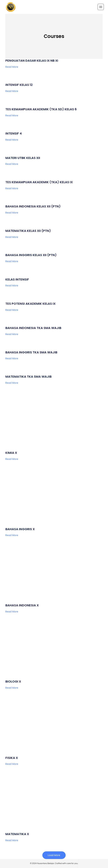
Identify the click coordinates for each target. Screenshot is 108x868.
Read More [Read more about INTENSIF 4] (12, 140)
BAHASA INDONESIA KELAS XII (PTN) (33, 206)
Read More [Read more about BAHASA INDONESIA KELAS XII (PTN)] (12, 213)
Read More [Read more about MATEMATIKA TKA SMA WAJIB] (12, 383)
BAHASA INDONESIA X (22, 605)
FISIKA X (12, 758)
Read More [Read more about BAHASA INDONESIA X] (12, 612)
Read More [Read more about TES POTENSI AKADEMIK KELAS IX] (12, 310)
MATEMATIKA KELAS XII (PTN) (28, 231)
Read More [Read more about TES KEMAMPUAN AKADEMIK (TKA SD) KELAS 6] (12, 115)
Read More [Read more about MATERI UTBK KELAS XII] (12, 164)
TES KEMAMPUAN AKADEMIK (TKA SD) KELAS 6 (41, 109)
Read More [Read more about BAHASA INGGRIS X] (12, 535)
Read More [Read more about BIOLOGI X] (12, 688)
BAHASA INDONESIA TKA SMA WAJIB (33, 328)
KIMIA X (11, 453)
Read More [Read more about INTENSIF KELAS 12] (12, 91)
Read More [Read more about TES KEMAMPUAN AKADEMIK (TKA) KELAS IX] (12, 188)
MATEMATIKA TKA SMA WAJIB (28, 377)
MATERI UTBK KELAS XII (23, 158)
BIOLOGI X (13, 681)
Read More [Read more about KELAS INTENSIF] (12, 286)
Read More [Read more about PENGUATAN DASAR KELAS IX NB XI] (12, 67)
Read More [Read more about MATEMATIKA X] (12, 840)
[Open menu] (101, 7)
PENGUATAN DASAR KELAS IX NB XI (32, 61)
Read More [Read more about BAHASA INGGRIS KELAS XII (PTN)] (12, 261)
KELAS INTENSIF (17, 279)
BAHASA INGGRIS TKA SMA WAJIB (31, 352)
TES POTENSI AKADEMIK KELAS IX (30, 304)
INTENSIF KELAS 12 (19, 85)
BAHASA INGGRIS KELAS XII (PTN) (31, 255)
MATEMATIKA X (17, 834)
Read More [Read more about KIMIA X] (12, 459)
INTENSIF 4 (14, 133)
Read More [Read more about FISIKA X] (12, 764)
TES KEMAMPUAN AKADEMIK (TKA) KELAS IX (39, 182)
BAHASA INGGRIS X (20, 529)
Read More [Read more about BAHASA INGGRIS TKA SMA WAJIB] (12, 358)
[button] (54, 855)
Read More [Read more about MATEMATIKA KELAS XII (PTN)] (12, 237)
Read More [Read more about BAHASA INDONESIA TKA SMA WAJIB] (12, 334)
